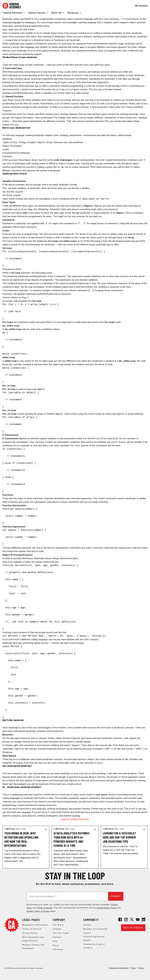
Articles (57, 929)
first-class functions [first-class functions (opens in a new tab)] (109, 19)
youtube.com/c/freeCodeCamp (18, 93)
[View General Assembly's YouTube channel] (138, 919)
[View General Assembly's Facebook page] (120, 919)
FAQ (55, 941)
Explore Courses (37, 13)
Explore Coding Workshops (75, 819)
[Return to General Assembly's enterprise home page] (12, 6)
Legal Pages (31, 920)
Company (59, 920)
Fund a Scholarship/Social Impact (94, 937)
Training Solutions (12, 13)
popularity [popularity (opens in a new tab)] (74, 798)
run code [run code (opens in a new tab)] (31, 329)
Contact (57, 937)
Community (91, 920)
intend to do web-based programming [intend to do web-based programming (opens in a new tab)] (58, 802)
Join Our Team (61, 933)
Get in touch (133, 928)
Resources (73, 13)
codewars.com (135, 160)
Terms (133, 968)
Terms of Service (45, 908)
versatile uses (135, 798)
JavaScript (7, 19)
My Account (141, 6)
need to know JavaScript (111, 802)
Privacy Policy (30, 933)
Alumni (87, 925)
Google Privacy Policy (106, 908)
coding (97, 33)
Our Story (58, 925)
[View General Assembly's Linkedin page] (144, 919)
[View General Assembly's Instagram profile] (126, 919)
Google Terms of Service (38, 911)
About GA (56, 13)
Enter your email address (43, 896)
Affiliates (58, 950)
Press (56, 945)
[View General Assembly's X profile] (132, 919)
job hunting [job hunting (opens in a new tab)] (114, 86)
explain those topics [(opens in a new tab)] (53, 33)
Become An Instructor (96, 929)
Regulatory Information (35, 925)
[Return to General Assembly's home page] (12, 925)
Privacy (141, 968)
